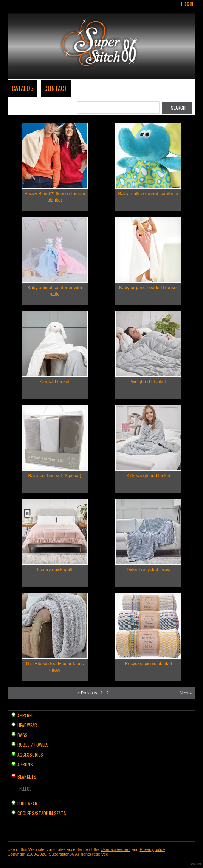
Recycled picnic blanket (148, 664)
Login (187, 4)
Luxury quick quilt (55, 570)
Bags (22, 735)
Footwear (27, 803)
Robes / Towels (33, 745)
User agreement (115, 849)
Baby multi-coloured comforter (148, 194)
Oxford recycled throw (148, 570)
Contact (56, 88)
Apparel (25, 715)
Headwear (27, 725)
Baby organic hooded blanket (148, 288)
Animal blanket (55, 382)
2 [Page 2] (107, 693)
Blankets (27, 776)
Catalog (23, 88)
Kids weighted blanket (148, 476)
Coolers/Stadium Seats (42, 813)
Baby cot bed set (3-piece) (54, 476)
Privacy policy (153, 849)
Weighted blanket (148, 382)
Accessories (30, 755)
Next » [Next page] (186, 693)
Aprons (25, 764)
